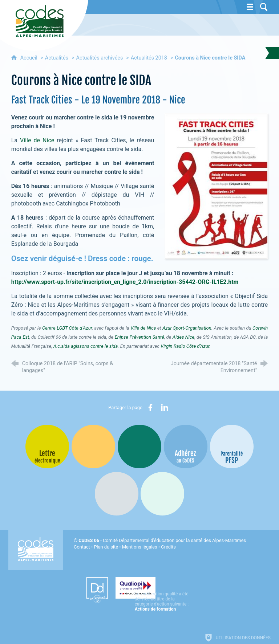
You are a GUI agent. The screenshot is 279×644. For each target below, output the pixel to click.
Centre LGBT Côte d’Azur (67, 328)
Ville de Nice (37, 140)
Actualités (57, 58)
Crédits (168, 547)
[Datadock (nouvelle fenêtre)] (82, 590)
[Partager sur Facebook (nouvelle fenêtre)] (150, 408)
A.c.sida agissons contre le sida (86, 346)
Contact (82, 547)
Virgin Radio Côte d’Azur (185, 346)
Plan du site (106, 547)
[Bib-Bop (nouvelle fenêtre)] (139, 447)
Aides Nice (183, 337)
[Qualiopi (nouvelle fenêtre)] (154, 587)
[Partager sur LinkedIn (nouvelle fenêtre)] (165, 408)
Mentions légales (140, 547)
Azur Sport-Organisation (187, 328)
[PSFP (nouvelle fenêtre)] (232, 447)
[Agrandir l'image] (216, 186)
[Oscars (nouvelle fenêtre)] (162, 494)
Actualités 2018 (149, 58)
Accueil (30, 58)
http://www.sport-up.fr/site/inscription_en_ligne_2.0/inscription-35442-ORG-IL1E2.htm (125, 282)
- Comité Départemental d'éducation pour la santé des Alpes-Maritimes (162, 540)
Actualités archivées (100, 58)
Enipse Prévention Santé (139, 337)
